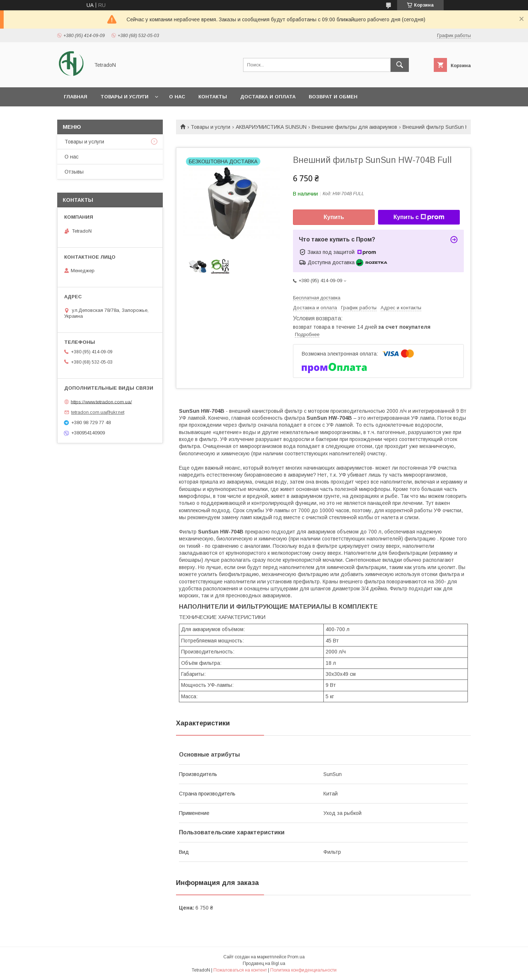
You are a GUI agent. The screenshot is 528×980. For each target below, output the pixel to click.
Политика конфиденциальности (303, 970)
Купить (334, 217)
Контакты (213, 97)
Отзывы (74, 172)
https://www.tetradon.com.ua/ (101, 402)
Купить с (419, 217)
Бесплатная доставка (317, 298)
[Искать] (400, 65)
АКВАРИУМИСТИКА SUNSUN (271, 127)
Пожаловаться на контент (240, 970)
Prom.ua (296, 957)
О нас (177, 97)
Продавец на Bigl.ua (264, 963)
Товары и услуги (124, 97)
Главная (76, 97)
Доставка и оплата (268, 97)
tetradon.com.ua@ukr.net (98, 412)
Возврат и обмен (333, 97)
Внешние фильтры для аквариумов (354, 127)
